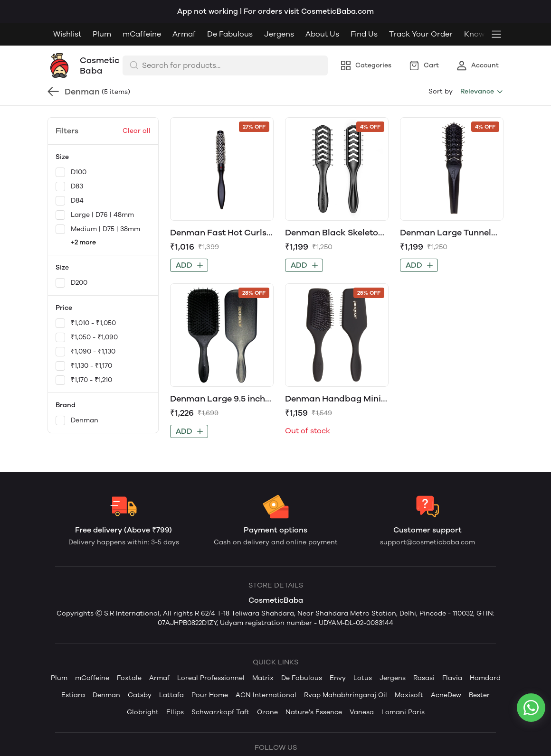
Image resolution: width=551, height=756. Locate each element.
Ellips (175, 712)
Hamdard (485, 678)
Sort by (441, 91)
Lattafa (171, 695)
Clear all (137, 131)
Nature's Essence (314, 712)
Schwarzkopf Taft (220, 712)
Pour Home (210, 695)
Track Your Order (421, 34)
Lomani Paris (403, 712)
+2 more (83, 242)
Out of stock (308, 431)
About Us (322, 34)
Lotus (363, 678)
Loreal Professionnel (211, 678)
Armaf (184, 34)
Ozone (267, 712)
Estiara (73, 695)
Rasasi (424, 678)
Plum (102, 34)
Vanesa (362, 712)
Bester (479, 695)
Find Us (364, 34)
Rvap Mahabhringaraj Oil (346, 695)
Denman (106, 695)
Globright (143, 712)
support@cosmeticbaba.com (427, 542)
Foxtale (129, 678)
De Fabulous (230, 34)
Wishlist (67, 34)
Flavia (452, 678)
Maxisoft (409, 695)
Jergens (279, 34)
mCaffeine (142, 34)
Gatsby (140, 695)
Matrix (263, 678)
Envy (338, 678)
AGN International (266, 695)
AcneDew (446, 695)
